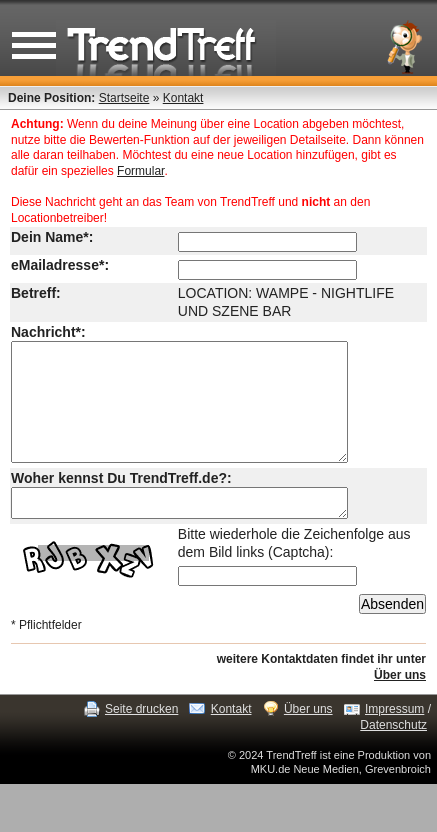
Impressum (394, 739)
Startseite (124, 98)
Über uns (400, 705)
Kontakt (183, 98)
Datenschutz (393, 755)
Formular (140, 171)
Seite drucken (141, 739)
